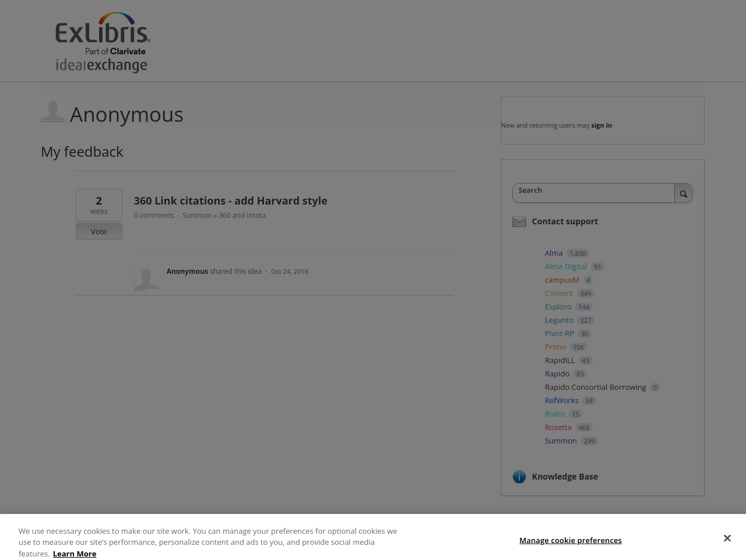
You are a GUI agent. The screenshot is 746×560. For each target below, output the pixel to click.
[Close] (727, 544)
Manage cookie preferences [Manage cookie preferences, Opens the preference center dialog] (571, 546)
